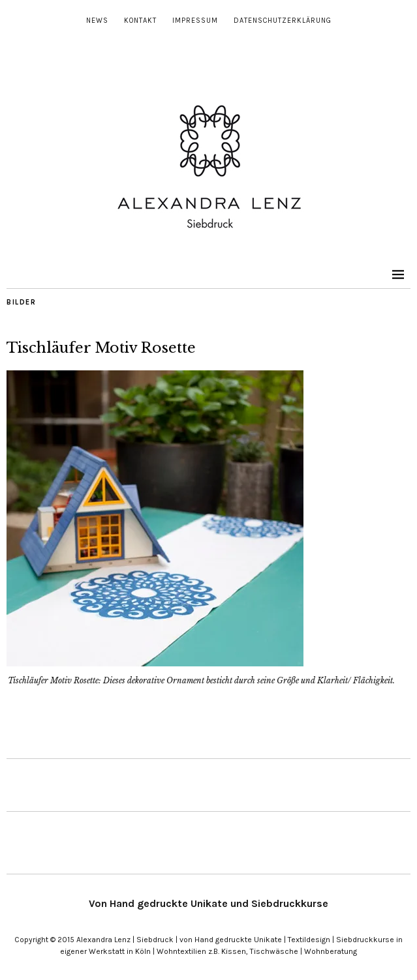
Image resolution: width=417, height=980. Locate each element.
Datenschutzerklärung (283, 21)
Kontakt (140, 21)
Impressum (195, 21)
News (97, 21)
